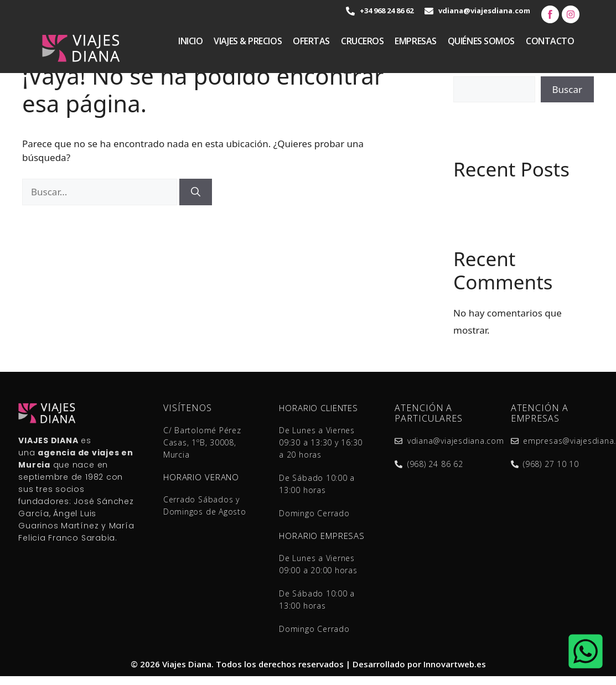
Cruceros (362, 41)
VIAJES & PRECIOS (248, 41)
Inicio (190, 41)
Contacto (550, 41)
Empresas (415, 41)
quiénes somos (481, 41)
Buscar (567, 89)
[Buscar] (196, 192)
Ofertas (311, 41)
